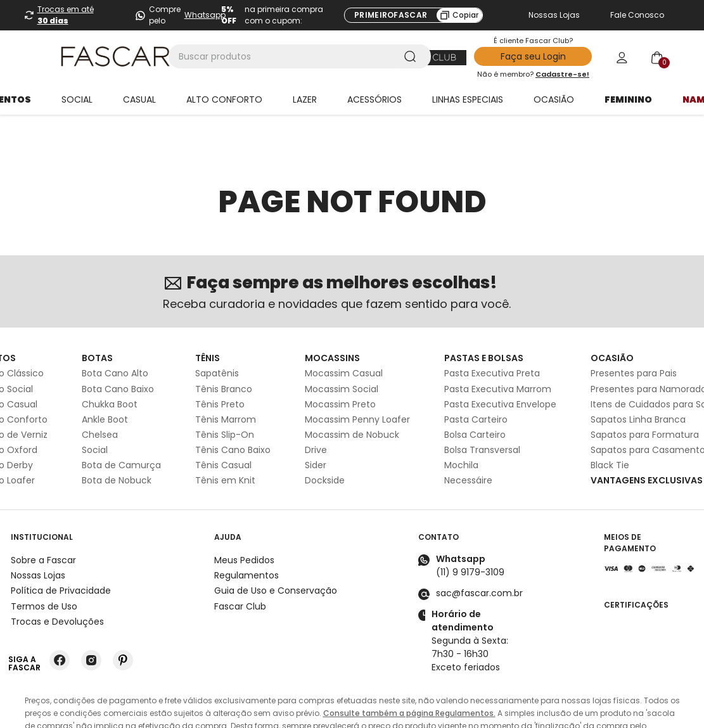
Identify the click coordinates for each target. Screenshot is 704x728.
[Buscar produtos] (413, 56)
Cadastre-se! (562, 74)
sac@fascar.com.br (479, 559)
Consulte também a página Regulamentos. (409, 679)
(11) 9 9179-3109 (470, 538)
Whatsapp (205, 15)
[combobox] (300, 56)
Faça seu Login (533, 56)
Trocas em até (66, 15)
